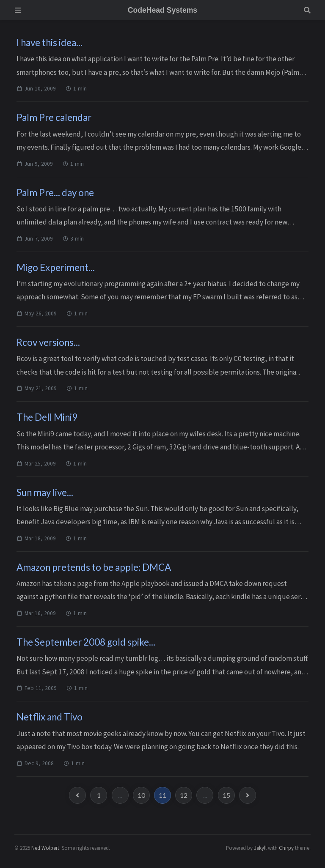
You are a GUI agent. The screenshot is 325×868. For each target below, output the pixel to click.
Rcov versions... (48, 342)
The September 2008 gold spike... (86, 642)
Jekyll (260, 848)
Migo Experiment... (56, 267)
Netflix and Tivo (50, 717)
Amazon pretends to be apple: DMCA (94, 567)
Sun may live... (45, 492)
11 (162, 795)
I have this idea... (50, 42)
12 (184, 795)
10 (141, 795)
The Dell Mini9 (47, 417)
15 (226, 795)
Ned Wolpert (45, 848)
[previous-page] (77, 795)
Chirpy (286, 848)
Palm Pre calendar (54, 117)
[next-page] (248, 795)
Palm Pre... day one (55, 193)
